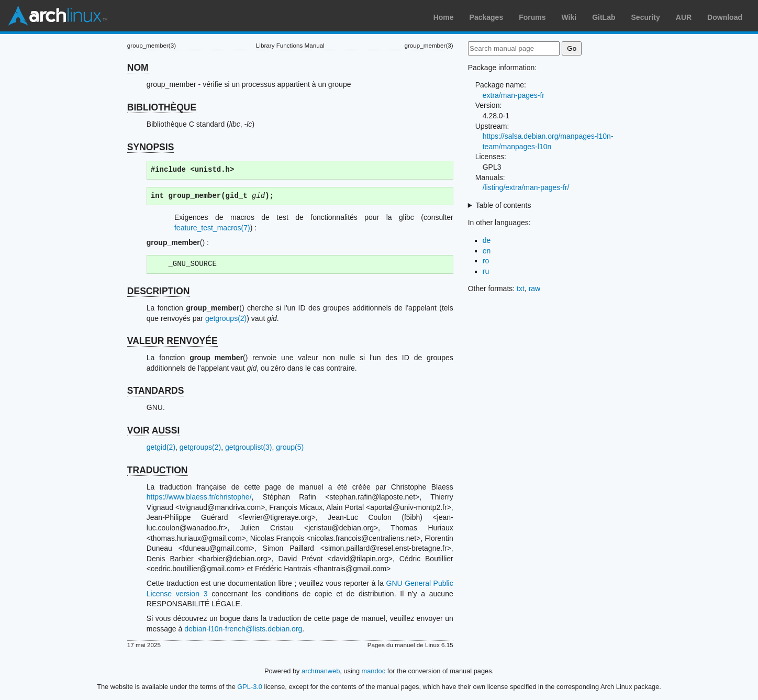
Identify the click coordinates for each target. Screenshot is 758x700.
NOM (138, 68)
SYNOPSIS (151, 147)
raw (535, 288)
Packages (487, 17)
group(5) (290, 447)
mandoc (374, 671)
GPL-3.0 (250, 687)
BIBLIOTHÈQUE (162, 107)
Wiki (569, 17)
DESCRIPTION (159, 291)
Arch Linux (58, 16)
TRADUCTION (158, 470)
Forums (532, 17)
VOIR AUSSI (153, 430)
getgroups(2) (226, 318)
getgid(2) (161, 447)
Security (646, 17)
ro (486, 261)
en (487, 251)
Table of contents (504, 205)
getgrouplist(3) (249, 447)
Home (444, 17)
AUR (684, 17)
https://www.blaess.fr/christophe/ (199, 497)
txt (521, 288)
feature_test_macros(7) (212, 228)
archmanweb (321, 671)
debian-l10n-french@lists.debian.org (243, 629)
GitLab (604, 17)
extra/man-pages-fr (514, 95)
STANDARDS (156, 391)
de (487, 240)
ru (486, 271)
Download (725, 17)
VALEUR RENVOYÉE (172, 341)
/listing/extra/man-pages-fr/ (526, 187)
